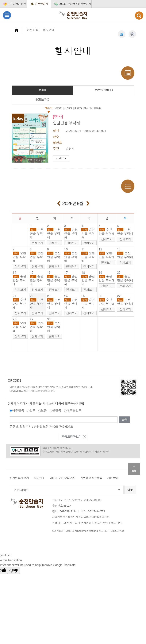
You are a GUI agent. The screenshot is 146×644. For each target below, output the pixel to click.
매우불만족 (74, 411)
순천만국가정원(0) (104, 90)
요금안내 (39, 478)
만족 (33, 411)
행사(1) (88, 108)
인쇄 (132, 34)
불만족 (57, 411)
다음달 (88, 203)
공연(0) (58, 108)
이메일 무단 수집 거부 (63, 478)
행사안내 (49, 30)
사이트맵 (113, 478)
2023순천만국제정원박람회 (75, 4)
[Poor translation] (14, 571)
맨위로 (134, 469)
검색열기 (139, 16)
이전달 (59, 203)
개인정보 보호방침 (92, 478)
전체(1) (42, 90)
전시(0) (68, 108)
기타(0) (98, 108)
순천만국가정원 (17, 4)
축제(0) (78, 108)
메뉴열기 (7, 15)
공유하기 (122, 34)
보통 (44, 411)
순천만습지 (42, 4)
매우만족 (18, 411)
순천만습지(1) (42, 99)
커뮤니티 (33, 30)
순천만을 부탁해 (37, 233)
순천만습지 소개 (19, 478)
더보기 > (61, 158)
